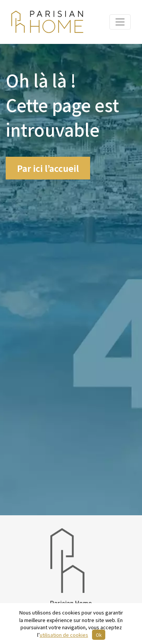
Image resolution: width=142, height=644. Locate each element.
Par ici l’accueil (48, 168)
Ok (99, 635)
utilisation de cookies (64, 635)
